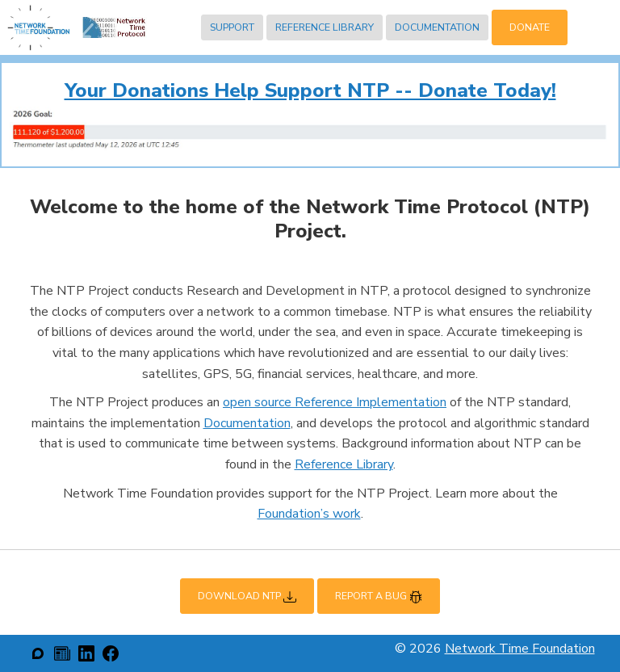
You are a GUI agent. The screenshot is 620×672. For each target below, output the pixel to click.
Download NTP (247, 596)
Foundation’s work (309, 514)
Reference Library (325, 27)
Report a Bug (379, 596)
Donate (530, 27)
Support (232, 27)
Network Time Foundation (520, 649)
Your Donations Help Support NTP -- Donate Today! (310, 90)
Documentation (437, 27)
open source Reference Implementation (335, 402)
